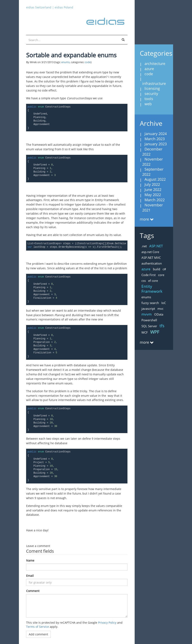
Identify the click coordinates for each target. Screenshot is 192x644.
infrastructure (154, 83)
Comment (33, 591)
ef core (153, 281)
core (161, 275)
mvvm (147, 314)
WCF (145, 332)
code (88, 62)
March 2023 (155, 139)
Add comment (38, 634)
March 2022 (155, 200)
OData (159, 314)
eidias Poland (64, 7)
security (151, 94)
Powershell (149, 320)
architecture (155, 64)
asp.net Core (150, 252)
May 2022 (153, 195)
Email (30, 576)
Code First (149, 275)
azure (149, 69)
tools (149, 99)
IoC (164, 303)
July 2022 (152, 184)
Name (30, 560)
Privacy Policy (107, 623)
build (157, 269)
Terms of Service (38, 627)
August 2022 (155, 179)
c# (164, 269)
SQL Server (149, 326)
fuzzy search (150, 303)
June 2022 (153, 190)
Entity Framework (152, 289)
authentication (152, 263)
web (148, 104)
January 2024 (156, 134)
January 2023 (156, 144)
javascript (148, 309)
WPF (155, 332)
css (144, 281)
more (144, 219)
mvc (160, 309)
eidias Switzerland (39, 7)
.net (144, 246)
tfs (162, 326)
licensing (152, 88)
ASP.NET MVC (151, 258)
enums (65, 62)
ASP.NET (156, 246)
